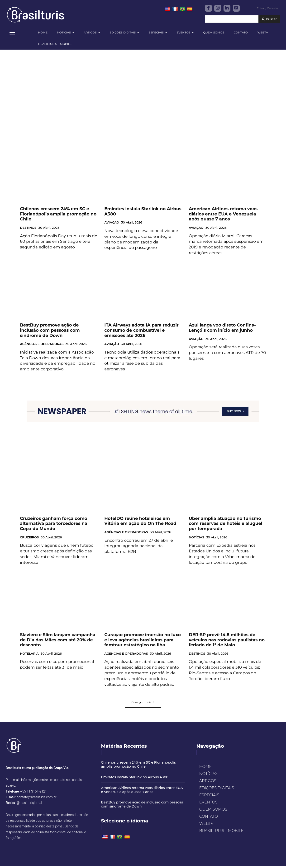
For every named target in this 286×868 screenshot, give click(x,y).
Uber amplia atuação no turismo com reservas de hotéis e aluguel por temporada (226, 526)
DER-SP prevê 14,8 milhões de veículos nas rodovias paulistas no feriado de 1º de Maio (227, 642)
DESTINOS (28, 230)
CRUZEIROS (29, 539)
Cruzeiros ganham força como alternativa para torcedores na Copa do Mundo (54, 526)
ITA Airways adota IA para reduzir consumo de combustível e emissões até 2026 (141, 333)
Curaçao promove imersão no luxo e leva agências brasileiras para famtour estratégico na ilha (143, 642)
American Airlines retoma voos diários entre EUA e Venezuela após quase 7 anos (223, 216)
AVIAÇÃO (112, 225)
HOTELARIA (29, 656)
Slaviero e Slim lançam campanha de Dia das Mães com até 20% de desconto (58, 642)
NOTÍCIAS (197, 539)
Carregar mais (143, 704)
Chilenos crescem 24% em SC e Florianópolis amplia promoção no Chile (58, 216)
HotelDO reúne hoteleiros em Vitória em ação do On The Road (140, 523)
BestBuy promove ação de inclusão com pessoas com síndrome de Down (50, 333)
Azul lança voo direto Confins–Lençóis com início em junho (222, 330)
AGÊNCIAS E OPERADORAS (42, 346)
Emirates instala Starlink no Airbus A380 (135, 779)
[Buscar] (269, 19)
